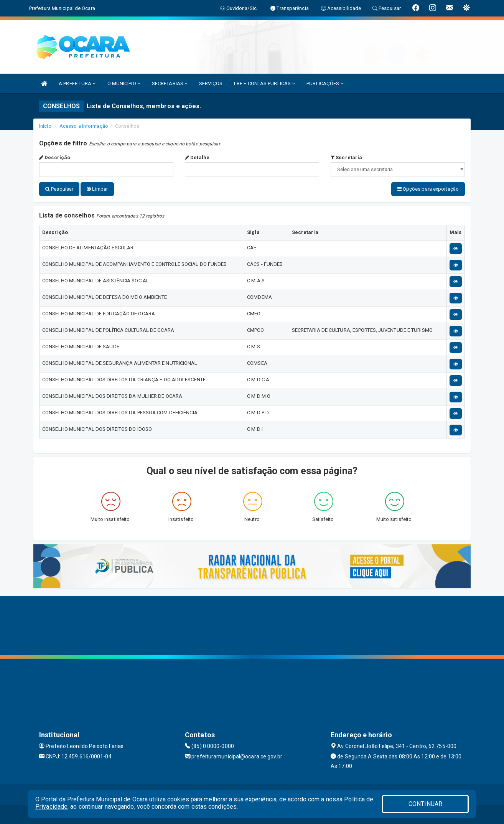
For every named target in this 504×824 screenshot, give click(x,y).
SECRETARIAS (170, 83)
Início (45, 126)
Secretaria (346, 157)
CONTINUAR (425, 804)
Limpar (97, 189)
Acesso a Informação (84, 126)
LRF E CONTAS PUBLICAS (264, 83)
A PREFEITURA (77, 83)
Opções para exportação (428, 189)
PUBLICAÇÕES (325, 83)
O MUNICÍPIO (124, 83)
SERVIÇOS (211, 83)
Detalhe (197, 157)
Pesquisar (59, 189)
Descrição (55, 157)
